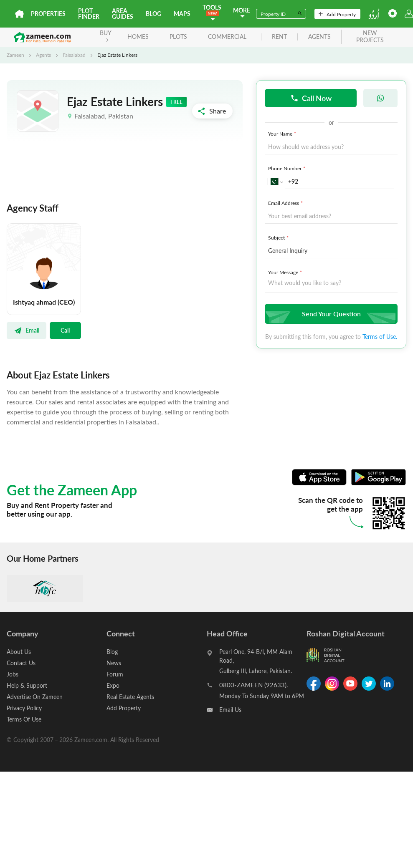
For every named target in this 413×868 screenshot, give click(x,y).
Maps (182, 14)
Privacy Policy (24, 708)
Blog (153, 14)
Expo (113, 685)
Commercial (227, 37)
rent (279, 37)
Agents (43, 55)
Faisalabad (74, 55)
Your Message (286, 272)
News (114, 663)
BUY (106, 35)
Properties (48, 14)
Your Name (283, 134)
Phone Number (288, 168)
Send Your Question (330, 314)
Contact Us (21, 663)
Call (65, 330)
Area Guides (123, 14)
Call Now (311, 98)
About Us (19, 652)
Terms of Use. (380, 337)
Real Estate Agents (130, 697)
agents (319, 37)
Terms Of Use (24, 719)
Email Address (286, 203)
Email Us (230, 710)
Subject (279, 237)
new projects (370, 37)
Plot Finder (89, 14)
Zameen (15, 55)
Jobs (13, 674)
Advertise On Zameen (35, 697)
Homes (138, 37)
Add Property (337, 14)
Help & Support (27, 685)
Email (27, 330)
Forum (115, 674)
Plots (178, 37)
